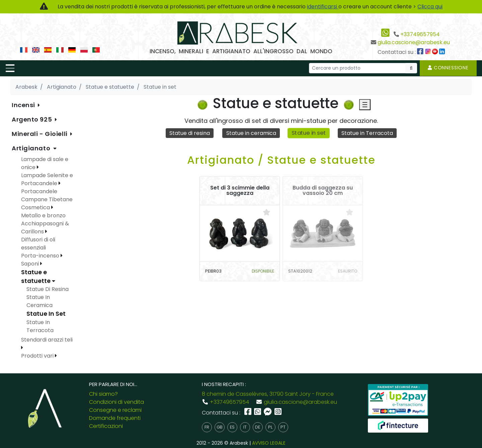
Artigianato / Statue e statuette (281, 160)
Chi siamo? (103, 394)
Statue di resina (190, 133)
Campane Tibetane (47, 199)
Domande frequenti (115, 418)
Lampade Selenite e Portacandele (47, 179)
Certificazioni (106, 426)
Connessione (448, 68)
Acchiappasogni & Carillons (45, 228)
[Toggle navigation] (10, 68)
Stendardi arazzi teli (47, 340)
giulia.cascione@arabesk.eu (414, 42)
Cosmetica (36, 207)
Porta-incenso (41, 256)
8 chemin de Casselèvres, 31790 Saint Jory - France (268, 394)
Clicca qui (430, 7)
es (232, 427)
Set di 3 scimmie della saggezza (240, 191)
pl (270, 427)
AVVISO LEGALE (269, 443)
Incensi (24, 105)
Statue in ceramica (251, 133)
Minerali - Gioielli (40, 134)
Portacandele (39, 191)
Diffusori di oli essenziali (38, 244)
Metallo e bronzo (43, 215)
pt (283, 427)
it (245, 427)
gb (220, 427)
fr (207, 427)
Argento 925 (33, 119)
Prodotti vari (38, 356)
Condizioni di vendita (116, 402)
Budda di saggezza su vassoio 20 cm (323, 191)
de (258, 427)
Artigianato (32, 148)
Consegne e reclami (115, 410)
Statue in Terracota (367, 133)
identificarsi (323, 7)
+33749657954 (420, 34)
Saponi (31, 264)
